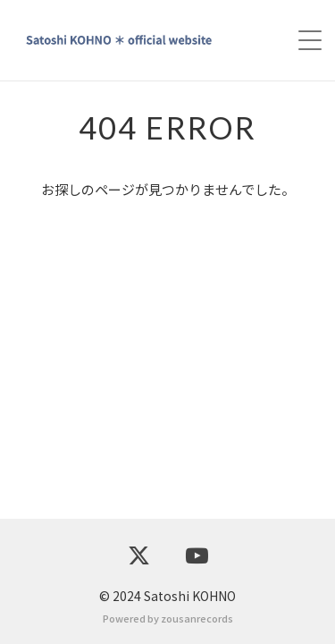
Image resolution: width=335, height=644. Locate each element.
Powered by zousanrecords (168, 618)
